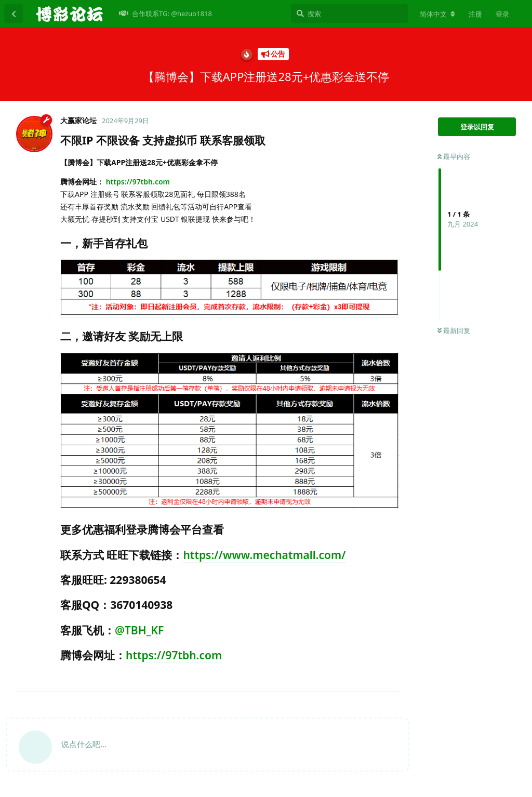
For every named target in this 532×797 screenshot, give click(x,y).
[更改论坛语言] (437, 14)
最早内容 (454, 156)
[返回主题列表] (14, 14)
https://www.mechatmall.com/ (264, 555)
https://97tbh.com (138, 182)
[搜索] (349, 14)
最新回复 (454, 330)
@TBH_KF (139, 630)
